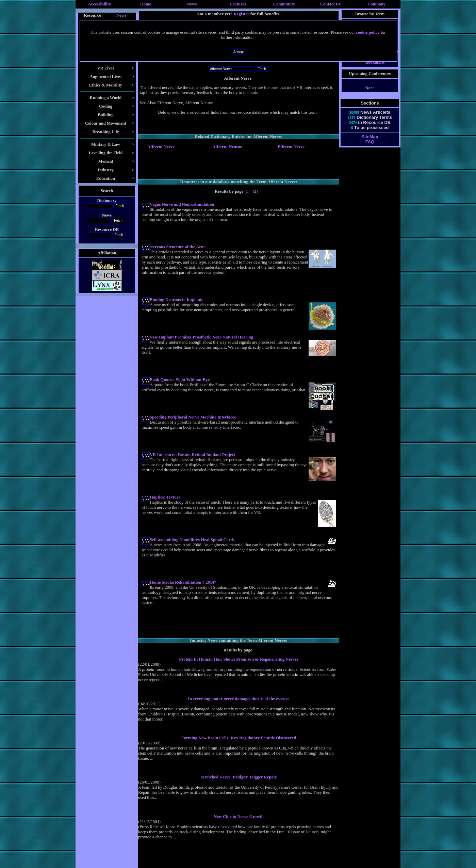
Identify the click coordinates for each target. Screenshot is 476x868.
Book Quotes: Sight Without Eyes (180, 380)
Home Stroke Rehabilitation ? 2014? (183, 582)
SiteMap (370, 143)
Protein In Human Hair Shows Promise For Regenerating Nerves (239, 659)
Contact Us (330, 4)
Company (376, 4)
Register (242, 14)
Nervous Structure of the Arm (177, 247)
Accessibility (100, 4)
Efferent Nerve (291, 147)
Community (284, 4)
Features (238, 4)
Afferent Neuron (227, 147)
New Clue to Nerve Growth (239, 817)
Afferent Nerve (161, 147)
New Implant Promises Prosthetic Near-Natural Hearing (201, 337)
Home (146, 4)
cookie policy (368, 32)
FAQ (370, 148)
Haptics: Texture (165, 497)
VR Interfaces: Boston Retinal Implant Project (193, 455)
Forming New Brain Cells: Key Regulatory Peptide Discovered (239, 738)
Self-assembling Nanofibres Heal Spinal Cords (192, 540)
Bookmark (370, 68)
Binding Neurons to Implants (176, 300)
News (192, 4)
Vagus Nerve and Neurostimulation (182, 204)
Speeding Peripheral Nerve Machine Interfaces (193, 417)
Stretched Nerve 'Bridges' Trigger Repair (239, 777)
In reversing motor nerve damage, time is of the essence (239, 699)
